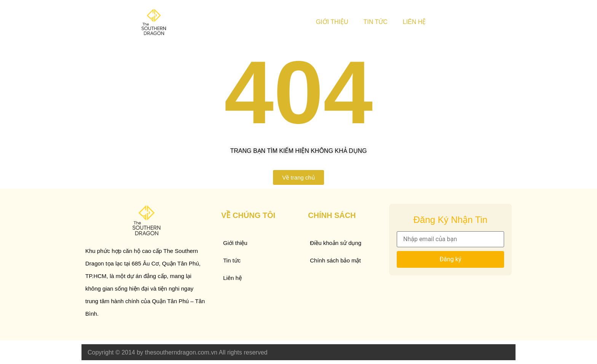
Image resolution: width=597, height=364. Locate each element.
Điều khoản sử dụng (336, 243)
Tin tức (375, 22)
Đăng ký (451, 259)
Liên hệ (414, 22)
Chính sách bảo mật (335, 260)
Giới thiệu (332, 22)
